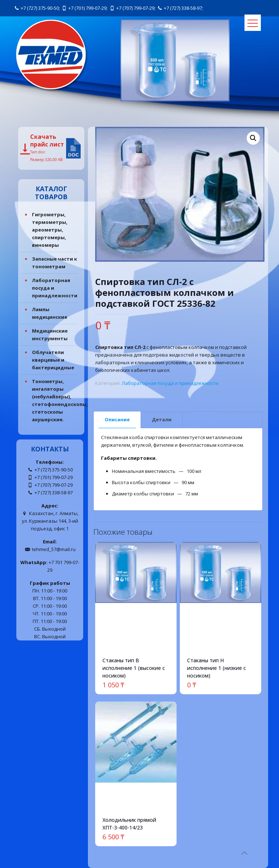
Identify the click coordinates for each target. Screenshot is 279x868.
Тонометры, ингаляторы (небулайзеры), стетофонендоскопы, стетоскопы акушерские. (55, 400)
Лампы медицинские (50, 313)
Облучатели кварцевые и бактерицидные (53, 360)
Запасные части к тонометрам (54, 263)
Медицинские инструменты (50, 335)
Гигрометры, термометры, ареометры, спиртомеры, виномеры (50, 230)
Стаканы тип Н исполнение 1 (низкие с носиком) (217, 668)
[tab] (117, 420)
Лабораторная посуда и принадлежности (170, 383)
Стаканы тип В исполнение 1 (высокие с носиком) (134, 668)
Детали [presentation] (162, 419)
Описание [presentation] (117, 419)
